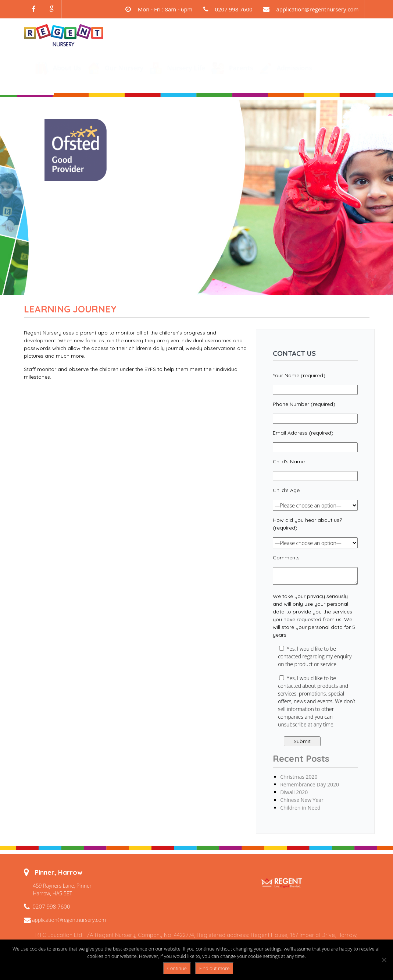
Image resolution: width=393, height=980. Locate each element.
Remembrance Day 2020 (310, 784)
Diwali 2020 (294, 792)
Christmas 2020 (299, 777)
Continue (177, 968)
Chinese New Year (302, 800)
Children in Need (300, 808)
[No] (384, 960)
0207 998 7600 (51, 906)
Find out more (215, 968)
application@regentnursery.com (317, 9)
